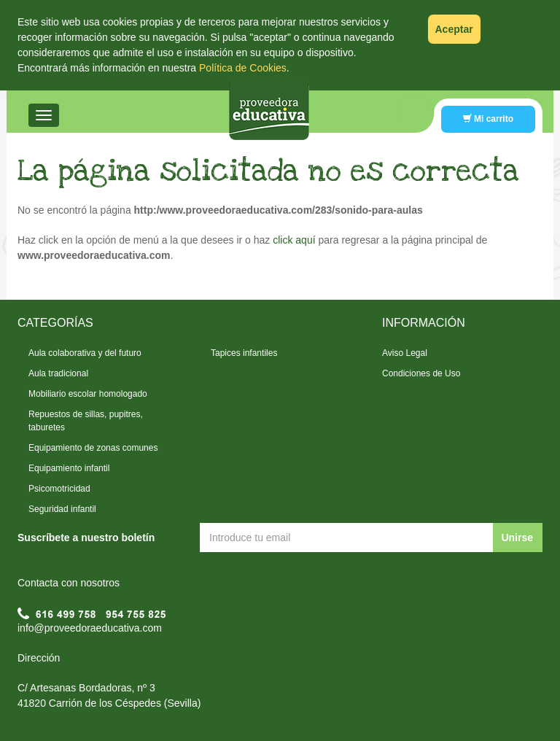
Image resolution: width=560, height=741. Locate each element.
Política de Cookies (243, 68)
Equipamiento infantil (69, 468)
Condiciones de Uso (421, 373)
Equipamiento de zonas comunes (93, 448)
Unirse (517, 538)
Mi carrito (488, 119)
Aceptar (454, 29)
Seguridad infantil (62, 509)
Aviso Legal (405, 353)
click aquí (294, 240)
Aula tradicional (58, 373)
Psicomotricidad (59, 489)
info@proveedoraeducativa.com (90, 628)
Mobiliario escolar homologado (88, 394)
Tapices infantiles (244, 353)
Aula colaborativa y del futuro (85, 353)
